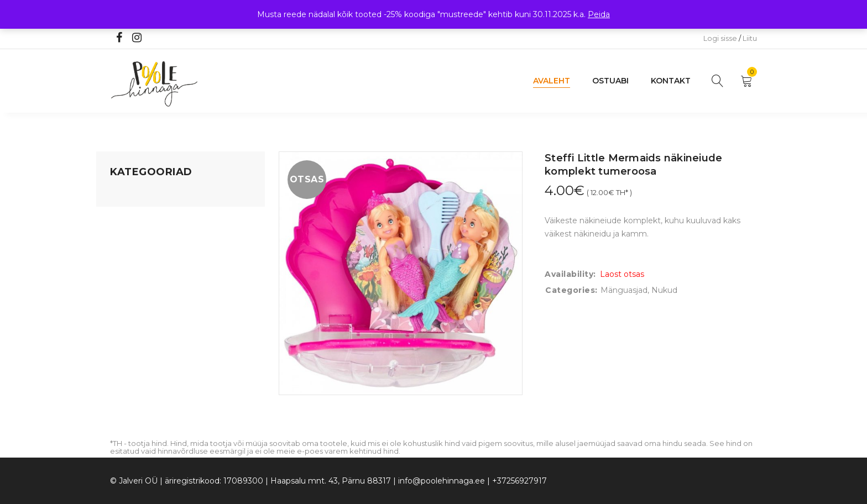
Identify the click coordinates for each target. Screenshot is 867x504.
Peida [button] (599, 14)
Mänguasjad (134, 195)
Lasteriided (131, 321)
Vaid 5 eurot (133, 363)
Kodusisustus (135, 237)
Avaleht (552, 81)
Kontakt (671, 81)
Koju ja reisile (135, 216)
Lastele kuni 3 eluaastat (155, 258)
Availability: (570, 274)
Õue (118, 300)
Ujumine (126, 342)
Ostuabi (610, 81)
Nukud (664, 290)
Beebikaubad (135, 279)
